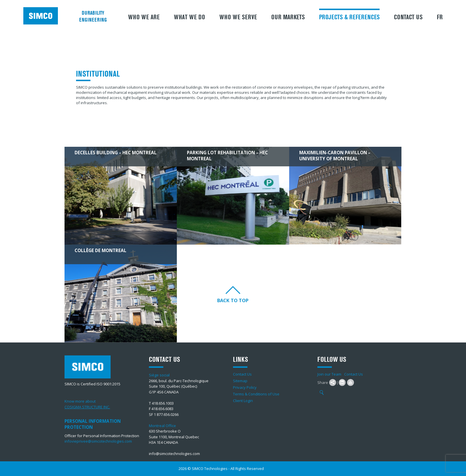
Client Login (243, 401)
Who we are (144, 17)
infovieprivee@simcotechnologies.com (98, 441)
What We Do (190, 17)
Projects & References (349, 17)
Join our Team (329, 374)
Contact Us (408, 17)
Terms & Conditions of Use (256, 394)
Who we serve (238, 17)
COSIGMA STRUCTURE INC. (87, 407)
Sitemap (240, 381)
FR (440, 17)
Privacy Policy (245, 387)
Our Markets (288, 17)
